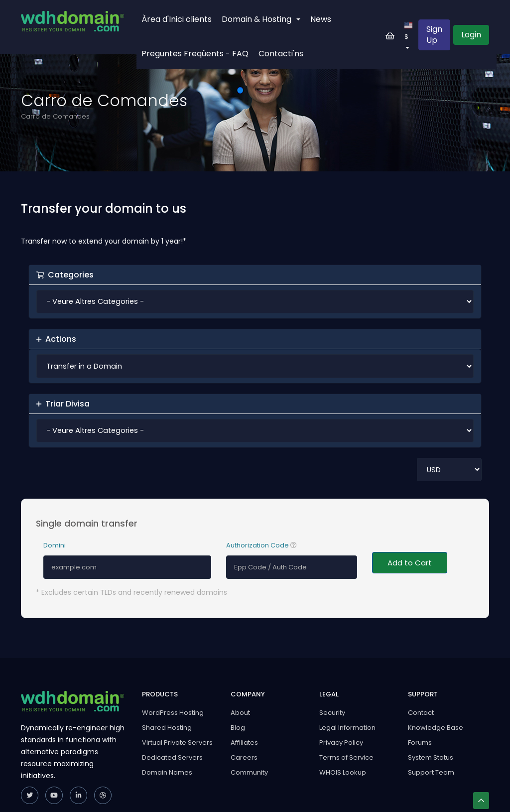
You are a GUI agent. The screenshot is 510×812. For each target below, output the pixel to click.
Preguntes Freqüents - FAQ (195, 54)
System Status (431, 757)
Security (332, 713)
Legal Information (347, 728)
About (240, 713)
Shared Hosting (167, 728)
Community (249, 772)
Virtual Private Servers (177, 743)
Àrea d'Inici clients (177, 19)
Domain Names (167, 772)
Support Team (431, 772)
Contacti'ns (281, 54)
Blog (238, 728)
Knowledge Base (436, 728)
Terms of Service (346, 757)
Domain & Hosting (261, 19)
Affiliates (244, 743)
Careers (244, 757)
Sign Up (434, 35)
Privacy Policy (341, 743)
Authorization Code (261, 545)
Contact (421, 713)
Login (471, 35)
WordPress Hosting (173, 713)
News (321, 19)
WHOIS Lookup (343, 772)
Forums (420, 743)
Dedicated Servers (172, 757)
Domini (55, 545)
